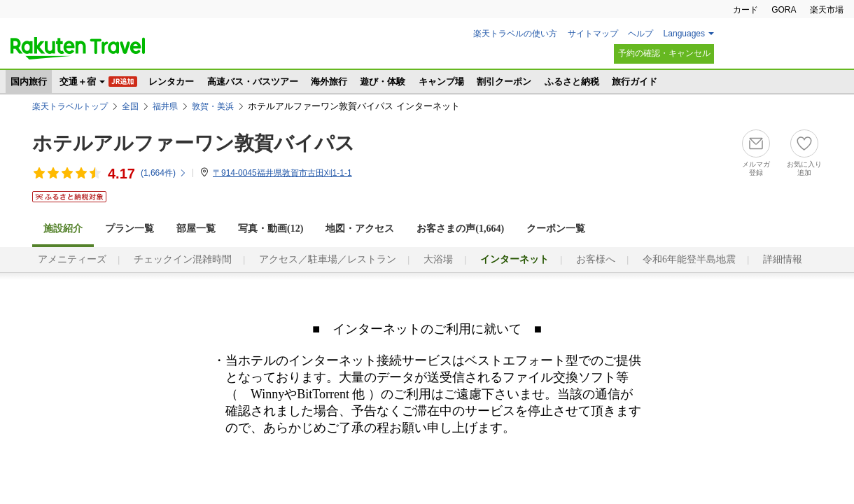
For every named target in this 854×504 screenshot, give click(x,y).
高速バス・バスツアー (253, 82)
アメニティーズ (72, 259)
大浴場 (438, 259)
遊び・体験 (383, 82)
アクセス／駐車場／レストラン (328, 259)
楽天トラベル (78, 48)
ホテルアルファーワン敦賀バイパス (194, 143)
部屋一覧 (196, 229)
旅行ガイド (635, 82)
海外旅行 (329, 82)
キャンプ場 (441, 82)
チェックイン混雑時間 (183, 259)
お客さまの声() (460, 229)
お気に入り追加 (804, 168)
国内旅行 (29, 82)
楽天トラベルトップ (70, 106)
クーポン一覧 (556, 229)
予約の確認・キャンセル (664, 53)
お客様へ (596, 259)
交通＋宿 (78, 82)
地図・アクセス (360, 229)
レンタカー (171, 82)
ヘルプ (640, 34)
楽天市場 (827, 10)
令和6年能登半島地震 (689, 259)
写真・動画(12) (271, 229)
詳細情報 (783, 259)
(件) (164, 173)
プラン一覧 (129, 229)
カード (745, 10)
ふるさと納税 (572, 82)
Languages (684, 34)
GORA (784, 10)
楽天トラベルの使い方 (515, 34)
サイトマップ (593, 34)
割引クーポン (504, 82)
